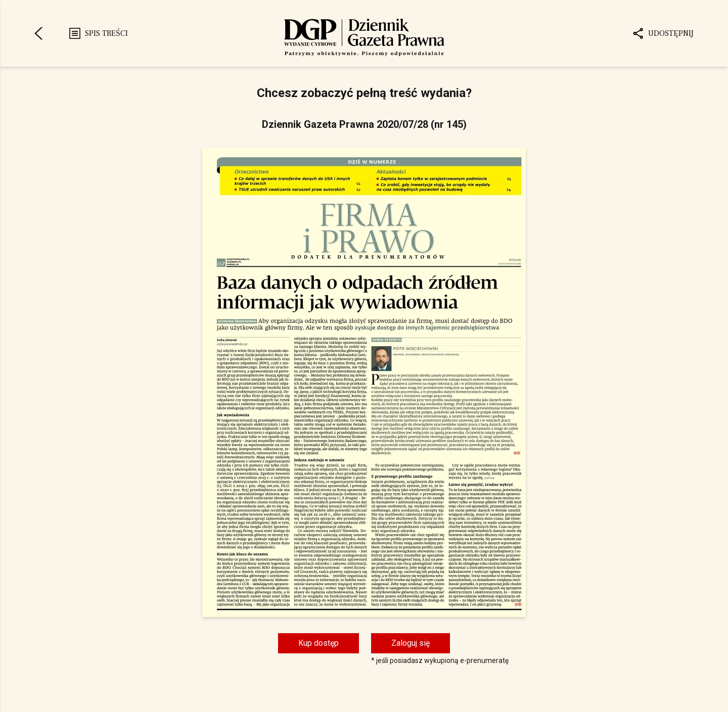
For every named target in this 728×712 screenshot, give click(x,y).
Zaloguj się (411, 643)
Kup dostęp (318, 643)
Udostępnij (663, 33)
